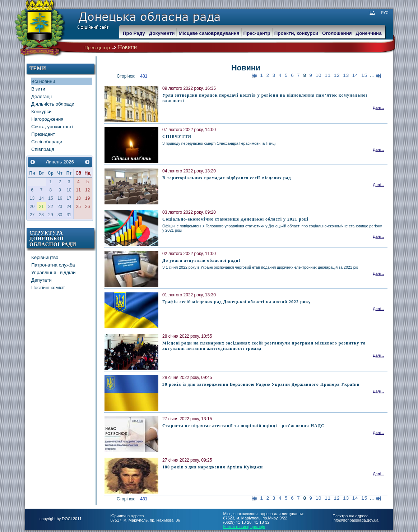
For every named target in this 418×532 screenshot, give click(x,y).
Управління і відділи (54, 272)
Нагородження (47, 119)
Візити (38, 89)
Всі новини (43, 81)
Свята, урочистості (52, 127)
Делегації (41, 96)
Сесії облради (47, 142)
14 (355, 75)
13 (346, 75)
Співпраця (43, 149)
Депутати (41, 280)
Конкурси (41, 112)
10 (319, 75)
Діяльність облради (53, 104)
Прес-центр (97, 48)
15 (364, 75)
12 (337, 75)
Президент (43, 134)
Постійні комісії (48, 288)
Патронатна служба (53, 265)
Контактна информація (244, 527)
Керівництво (45, 257)
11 (328, 75)
